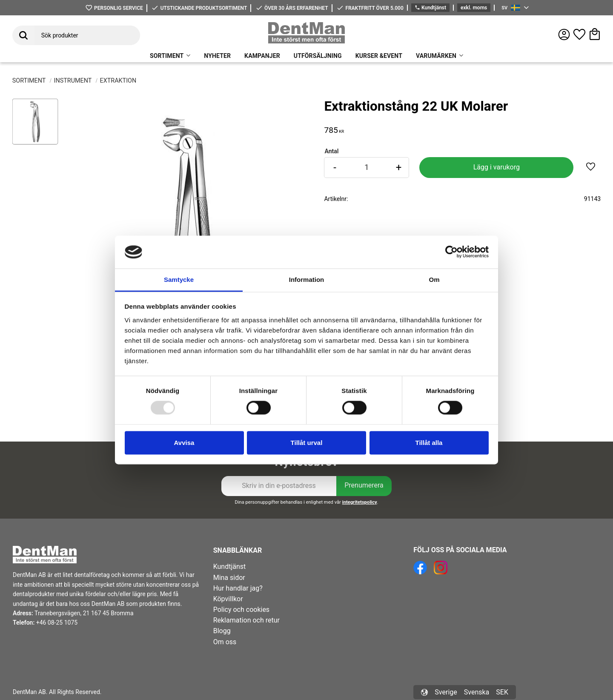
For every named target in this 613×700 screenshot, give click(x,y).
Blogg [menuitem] (222, 631)
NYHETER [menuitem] (217, 56)
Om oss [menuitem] (225, 642)
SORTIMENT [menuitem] (167, 56)
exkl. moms (474, 8)
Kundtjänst (430, 8)
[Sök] (23, 35)
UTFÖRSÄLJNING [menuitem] (318, 56)
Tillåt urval (307, 443)
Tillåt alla (429, 443)
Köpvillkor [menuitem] (228, 599)
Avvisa (184, 443)
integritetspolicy (360, 502)
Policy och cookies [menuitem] (241, 610)
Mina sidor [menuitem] (229, 578)
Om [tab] (434, 280)
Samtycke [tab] (179, 280)
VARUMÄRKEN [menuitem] (436, 56)
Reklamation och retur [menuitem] (246, 620)
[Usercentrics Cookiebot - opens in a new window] (451, 252)
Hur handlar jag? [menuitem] (238, 588)
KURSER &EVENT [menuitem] (379, 56)
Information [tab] (307, 280)
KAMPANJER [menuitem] (262, 56)
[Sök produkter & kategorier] (87, 35)
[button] (579, 34)
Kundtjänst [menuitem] (230, 567)
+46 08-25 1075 (57, 623)
